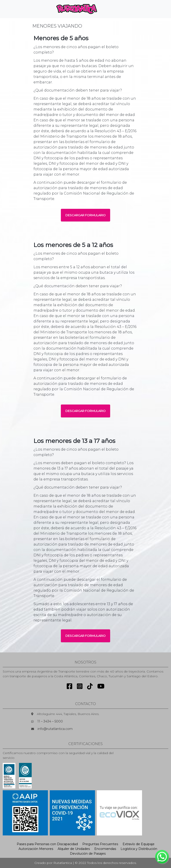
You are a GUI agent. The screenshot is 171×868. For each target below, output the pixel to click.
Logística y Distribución (139, 849)
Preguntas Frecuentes (100, 844)
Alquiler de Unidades (74, 849)
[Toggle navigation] (108, 9)
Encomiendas (105, 849)
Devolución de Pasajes (88, 854)
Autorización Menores (36, 849)
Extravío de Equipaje (139, 844)
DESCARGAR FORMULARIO (85, 215)
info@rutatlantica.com (55, 729)
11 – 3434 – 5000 (50, 721)
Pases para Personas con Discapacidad (47, 844)
